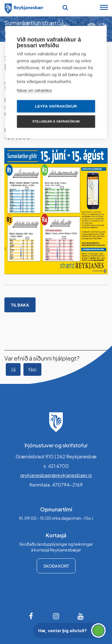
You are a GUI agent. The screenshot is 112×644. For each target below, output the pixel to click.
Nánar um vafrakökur (34, 90)
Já (13, 369)
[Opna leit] (65, 7)
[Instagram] (56, 616)
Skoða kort (56, 566)
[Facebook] (32, 616)
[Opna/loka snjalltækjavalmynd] (104, 8)
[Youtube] (81, 616)
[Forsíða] (24, 7)
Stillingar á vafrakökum (56, 121)
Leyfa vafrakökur (56, 106)
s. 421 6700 (56, 466)
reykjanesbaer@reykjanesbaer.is (56, 475)
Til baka (20, 305)
